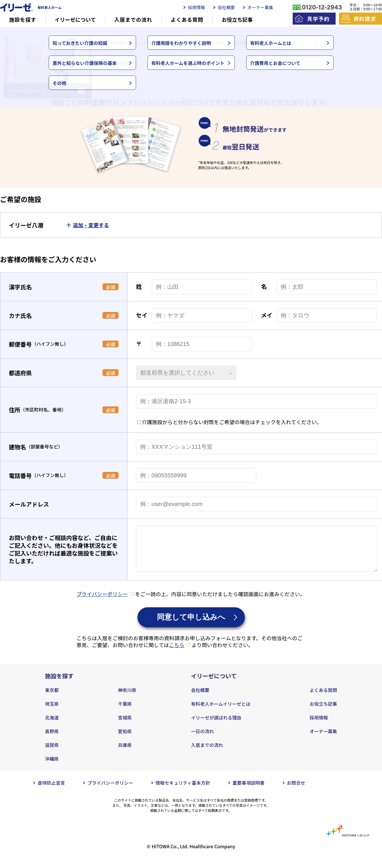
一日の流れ (202, 740)
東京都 (52, 699)
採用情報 (196, 7)
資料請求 (365, 19)
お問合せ (296, 791)
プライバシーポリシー (102, 602)
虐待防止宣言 (51, 791)
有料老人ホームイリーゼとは (221, 712)
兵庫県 (125, 754)
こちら (177, 653)
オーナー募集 (260, 7)
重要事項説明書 (249, 791)
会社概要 (226, 7)
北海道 (52, 726)
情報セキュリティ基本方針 (183, 791)
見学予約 (318, 19)
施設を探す (23, 20)
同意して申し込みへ (191, 626)
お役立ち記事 (237, 20)
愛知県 (125, 740)
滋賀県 (52, 754)
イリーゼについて (75, 20)
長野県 (52, 740)
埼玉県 (52, 712)
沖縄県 (52, 767)
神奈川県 (127, 699)
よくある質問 (187, 20)
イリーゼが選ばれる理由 (216, 726)
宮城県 (125, 726)
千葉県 (125, 712)
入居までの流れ (133, 20)
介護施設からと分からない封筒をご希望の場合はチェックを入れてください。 (232, 422)
